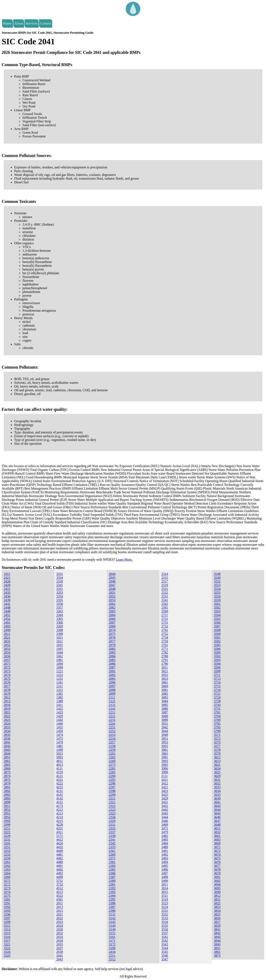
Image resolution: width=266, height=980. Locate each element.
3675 (217, 858)
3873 (217, 956)
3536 (165, 929)
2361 (112, 851)
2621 (7, 637)
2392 (112, 888)
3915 (165, 892)
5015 (60, 754)
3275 (7, 896)
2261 (112, 754)
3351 (60, 589)
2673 (7, 671)
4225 (60, 787)
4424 (60, 843)
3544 (165, 948)
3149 (112, 929)
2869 (7, 768)
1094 (60, 664)
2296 (112, 783)
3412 (165, 783)
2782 (165, 652)
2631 (7, 641)
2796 (165, 664)
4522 (60, 896)
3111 (164, 776)
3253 (7, 851)
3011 (164, 667)
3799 (217, 731)
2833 (7, 727)
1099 (60, 667)
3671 (217, 847)
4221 (60, 780)
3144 (112, 926)
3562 (217, 608)
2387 (112, 877)
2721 (165, 619)
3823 (217, 907)
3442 (165, 810)
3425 (165, 795)
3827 (217, 922)
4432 (60, 847)
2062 (112, 608)
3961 (165, 750)
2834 (7, 731)
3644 (217, 810)
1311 (60, 686)
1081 (60, 660)
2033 (60, 937)
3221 (7, 832)
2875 (7, 780)
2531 (165, 596)
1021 (60, 637)
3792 (217, 724)
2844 (7, 754)
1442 (60, 720)
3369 (60, 626)
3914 (165, 888)
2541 (165, 600)
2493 (7, 626)
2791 (165, 660)
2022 (60, 918)
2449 (7, 611)
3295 (7, 911)
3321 (7, 944)
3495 (165, 866)
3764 (217, 716)
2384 (112, 866)
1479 (60, 742)
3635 (217, 795)
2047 (112, 585)
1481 (60, 746)
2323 (112, 810)
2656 (7, 656)
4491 (60, 866)
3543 (165, 944)
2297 (112, 787)
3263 (7, 870)
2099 (112, 694)
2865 (7, 765)
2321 (112, 802)
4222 (60, 783)
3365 (60, 619)
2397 (112, 907)
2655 (7, 652)
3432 (165, 806)
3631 (217, 780)
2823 (7, 720)
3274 (7, 892)
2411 (7, 574)
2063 (112, 611)
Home (7, 23)
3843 (217, 937)
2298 (112, 791)
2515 (165, 578)
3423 (165, 791)
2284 (112, 776)
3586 (217, 649)
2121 (112, 701)
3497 (165, 873)
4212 (60, 810)
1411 (60, 705)
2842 (7, 746)
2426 (7, 581)
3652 (217, 832)
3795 (217, 727)
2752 (165, 634)
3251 (7, 847)
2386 (112, 873)
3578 (217, 750)
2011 (60, 903)
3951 (165, 739)
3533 (165, 918)
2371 (112, 858)
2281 (112, 768)
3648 (217, 825)
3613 (217, 761)
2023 (60, 922)
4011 (60, 761)
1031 (60, 645)
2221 (112, 716)
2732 (165, 626)
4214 (60, 817)
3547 (165, 959)
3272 (7, 884)
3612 (217, 757)
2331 (112, 825)
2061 (112, 604)
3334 (60, 578)
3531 (165, 911)
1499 (60, 750)
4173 (60, 806)
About (19, 23)
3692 (217, 881)
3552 (217, 581)
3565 (217, 619)
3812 (217, 896)
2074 (112, 630)
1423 (60, 712)
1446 (60, 724)
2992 (7, 821)
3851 (217, 948)
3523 (165, 903)
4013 (60, 765)
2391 (112, 884)
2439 (7, 600)
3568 (217, 630)
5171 (60, 836)
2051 (112, 593)
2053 (112, 600)
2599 (165, 611)
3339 (60, 581)
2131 (112, 705)
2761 (165, 645)
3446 (165, 821)
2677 (7, 686)
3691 (217, 877)
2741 (165, 630)
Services (32, 23)
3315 (7, 933)
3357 (60, 608)
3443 (165, 813)
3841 (217, 929)
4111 (60, 768)
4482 (60, 858)
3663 (217, 840)
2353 (112, 847)
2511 (112, 956)
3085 (165, 705)
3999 (165, 772)
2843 (7, 750)
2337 (112, 832)
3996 (165, 768)
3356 (60, 604)
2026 (60, 929)
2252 (112, 731)
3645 (217, 813)
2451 (7, 615)
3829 (217, 926)
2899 (7, 802)
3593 (217, 660)
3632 (217, 783)
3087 (165, 712)
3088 (165, 716)
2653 (7, 649)
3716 (217, 690)
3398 (60, 630)
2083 (112, 652)
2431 (7, 589)
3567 (217, 626)
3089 (165, 720)
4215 (60, 821)
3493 (165, 858)
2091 (112, 671)
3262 (7, 866)
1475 (60, 739)
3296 (7, 914)
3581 (217, 637)
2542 (165, 604)
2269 (112, 761)
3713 (217, 679)
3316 (7, 937)
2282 (112, 772)
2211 (112, 712)
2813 (7, 701)
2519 (165, 585)
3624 (217, 768)
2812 (7, 697)
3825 (217, 914)
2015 (60, 911)
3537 (165, 933)
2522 (165, 593)
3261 (7, 862)
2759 (165, 641)
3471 (165, 828)
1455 (60, 727)
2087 (112, 667)
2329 (112, 821)
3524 (165, 907)
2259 (112, 750)
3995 (165, 765)
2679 (7, 694)
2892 (7, 791)
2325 (112, 813)
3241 (7, 843)
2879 (7, 783)
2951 (7, 813)
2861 (7, 761)
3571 (217, 735)
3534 (165, 922)
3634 (217, 791)
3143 (112, 922)
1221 (60, 671)
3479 (165, 832)
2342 (112, 843)
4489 (60, 862)
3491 (165, 851)
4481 (60, 855)
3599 (217, 671)
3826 (217, 918)
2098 (112, 690)
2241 (112, 724)
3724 (217, 697)
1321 (60, 690)
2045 (112, 578)
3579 (217, 754)
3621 (217, 765)
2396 (112, 903)
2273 (112, 765)
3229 (7, 836)
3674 (217, 855)
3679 (217, 873)
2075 (112, 634)
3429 (165, 798)
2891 (7, 787)
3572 (217, 739)
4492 (60, 870)
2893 (7, 795)
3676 (217, 862)
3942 (165, 727)
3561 (217, 604)
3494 (165, 862)
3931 (165, 724)
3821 (217, 899)
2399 (112, 911)
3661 (217, 836)
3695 (217, 888)
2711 (164, 615)
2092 (112, 675)
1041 (60, 649)
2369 (112, 855)
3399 (60, 634)
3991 (165, 757)
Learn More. (124, 560)
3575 (217, 742)
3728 (217, 701)
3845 (217, 944)
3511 (164, 896)
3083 (165, 697)
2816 (7, 705)
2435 (7, 593)
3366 (60, 623)
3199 (112, 948)
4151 (60, 802)
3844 (217, 941)
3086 (165, 709)
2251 (112, 727)
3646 (217, 817)
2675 (7, 679)
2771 (165, 649)
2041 (60, 956)
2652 (7, 645)
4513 (60, 892)
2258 (112, 746)
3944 (165, 731)
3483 (165, 840)
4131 (60, 791)
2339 (112, 836)
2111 (112, 697)
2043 (60, 959)
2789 (165, 656)
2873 (7, 772)
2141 (112, 709)
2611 (7, 634)
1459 (60, 731)
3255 (7, 855)
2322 (112, 806)
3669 (217, 843)
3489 (165, 847)
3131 (112, 914)
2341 (112, 840)
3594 (217, 664)
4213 (60, 813)
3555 (217, 593)
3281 (7, 899)
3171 (112, 941)
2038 (60, 952)
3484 (165, 843)
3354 (60, 596)
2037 (60, 948)
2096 (112, 682)
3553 (217, 585)
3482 (165, 836)
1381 (60, 694)
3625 (217, 772)
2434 (112, 952)
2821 (7, 712)
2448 (7, 608)
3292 (7, 907)
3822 (217, 903)
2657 (7, 660)
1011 (60, 641)
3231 (7, 840)
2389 (112, 881)
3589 (217, 652)
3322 (7, 948)
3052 (165, 675)
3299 (7, 922)
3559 (217, 600)
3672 (217, 851)
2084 (112, 656)
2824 (7, 724)
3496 (165, 870)
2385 (112, 870)
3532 (165, 914)
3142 (112, 918)
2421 (7, 578)
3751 (217, 709)
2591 (165, 608)
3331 (60, 574)
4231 (60, 828)
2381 (112, 862)
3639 (217, 798)
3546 (165, 956)
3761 (217, 712)
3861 (217, 952)
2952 (7, 817)
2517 (165, 581)
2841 (7, 742)
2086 (112, 664)
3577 (217, 746)
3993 (165, 761)
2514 (165, 574)
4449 (60, 851)
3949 (165, 735)
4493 (60, 873)
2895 (7, 798)
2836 (7, 739)
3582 (217, 641)
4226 (60, 825)
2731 (165, 623)
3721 (217, 694)
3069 (165, 686)
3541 (165, 937)
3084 (165, 701)
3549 (217, 578)
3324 (7, 952)
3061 (165, 682)
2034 (60, 941)
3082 (165, 694)
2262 (112, 757)
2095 (112, 679)
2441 (7, 604)
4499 (60, 877)
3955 (165, 746)
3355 (60, 600)
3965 (165, 754)
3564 (217, 615)
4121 (60, 776)
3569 (217, 634)
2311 (112, 798)
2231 (112, 720)
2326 (112, 817)
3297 (7, 918)
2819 (7, 709)
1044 (60, 652)
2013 (60, 907)
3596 (217, 667)
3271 (7, 881)
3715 (217, 686)
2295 (112, 780)
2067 (112, 623)
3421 (165, 787)
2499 (7, 630)
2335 (112, 828)
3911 (164, 884)
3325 (7, 956)
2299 (112, 795)
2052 (112, 596)
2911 (7, 806)
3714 (217, 682)
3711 (217, 675)
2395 (112, 899)
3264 (7, 873)
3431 (165, 802)
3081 (165, 690)
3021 (165, 671)
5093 (60, 757)
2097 (112, 686)
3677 (217, 866)
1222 (60, 675)
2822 (7, 716)
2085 (112, 660)
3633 (217, 787)
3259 (7, 858)
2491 (7, 623)
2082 (112, 649)
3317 (7, 941)
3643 (217, 806)
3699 (217, 892)
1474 (60, 735)
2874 (7, 776)
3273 (7, 888)
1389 (60, 701)
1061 (60, 656)
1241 (60, 682)
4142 (60, 798)
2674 (7, 675)
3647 (217, 821)
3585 (217, 645)
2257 (112, 742)
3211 (7, 828)
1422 (60, 709)
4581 (60, 899)
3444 (165, 817)
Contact (46, 23)
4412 (60, 840)
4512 (60, 888)
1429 (60, 716)
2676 (7, 682)
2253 (112, 735)
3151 (112, 933)
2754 (165, 637)
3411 (164, 780)
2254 (112, 739)
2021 (60, 914)
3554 (217, 589)
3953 (165, 742)
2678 (7, 690)
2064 (112, 615)
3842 (217, 933)
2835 (7, 735)
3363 (60, 611)
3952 (7, 810)
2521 (165, 589)
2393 (112, 892)
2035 (60, 944)
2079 (112, 645)
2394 (112, 896)
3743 (217, 705)
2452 (7, 619)
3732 (60, 884)
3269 (7, 877)
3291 (7, 903)
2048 (112, 589)
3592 (217, 656)
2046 (112, 581)
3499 (165, 881)
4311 (60, 832)
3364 (60, 615)
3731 (60, 881)
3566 (217, 623)
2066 (112, 619)
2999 (7, 825)
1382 (60, 697)
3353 (60, 593)
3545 (165, 952)
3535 (165, 926)
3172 (112, 944)
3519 (165, 899)
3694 (217, 884)
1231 (60, 679)
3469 (165, 825)
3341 (60, 585)
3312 (7, 926)
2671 (7, 664)
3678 (217, 870)
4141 (60, 795)
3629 (217, 776)
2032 (60, 933)
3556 (217, 596)
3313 (7, 929)
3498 (165, 877)
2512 (112, 959)
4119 (60, 772)
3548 (217, 574)
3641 (217, 802)
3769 (217, 720)
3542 (165, 941)
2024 (60, 926)
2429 (7, 585)
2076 (112, 637)
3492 (165, 855)
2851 (7, 757)
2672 (7, 667)
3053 (165, 679)
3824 (217, 911)
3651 (217, 828)
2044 (112, 574)
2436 (7, 596)
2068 (112, 626)
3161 (112, 937)
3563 (217, 611)
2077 (112, 641)
